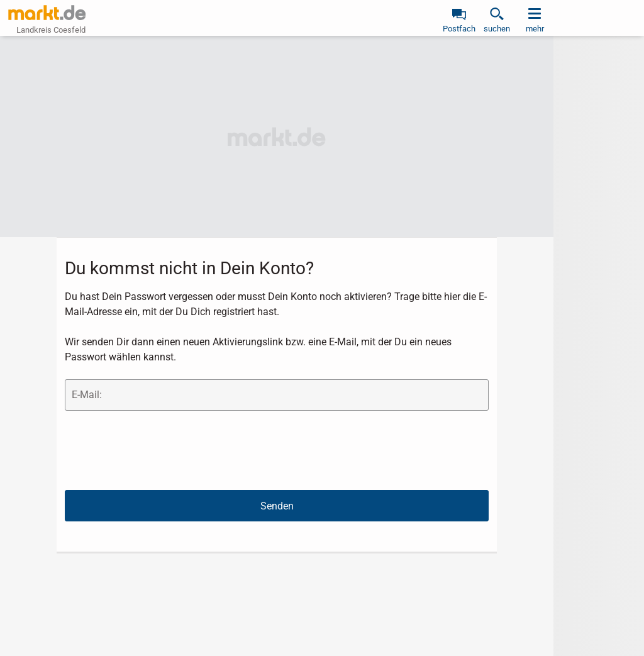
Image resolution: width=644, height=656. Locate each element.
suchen (497, 29)
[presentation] (160, 450)
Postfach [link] (459, 29)
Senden (277, 506)
